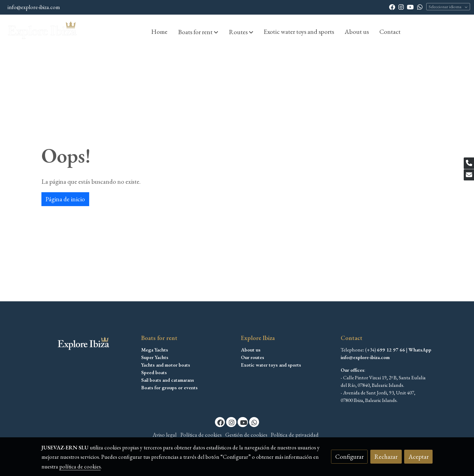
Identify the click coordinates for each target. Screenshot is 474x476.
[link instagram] (401, 7)
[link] (43, 31)
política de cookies (80, 466)
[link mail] (469, 175)
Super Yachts (155, 357)
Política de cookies (201, 435)
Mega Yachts (155, 350)
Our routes (253, 357)
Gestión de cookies (246, 435)
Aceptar (419, 457)
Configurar (349, 457)
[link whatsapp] (420, 7)
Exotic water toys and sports (271, 365)
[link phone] (469, 163)
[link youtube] (410, 7)
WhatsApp (420, 350)
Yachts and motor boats (166, 365)
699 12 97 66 (391, 350)
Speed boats (154, 372)
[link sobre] (87, 344)
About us (251, 350)
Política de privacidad (295, 435)
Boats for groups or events (169, 387)
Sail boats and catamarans (168, 380)
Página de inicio (65, 199)
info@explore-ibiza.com (34, 7)
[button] (198, 32)
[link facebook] (392, 7)
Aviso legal (165, 435)
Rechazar (386, 457)
